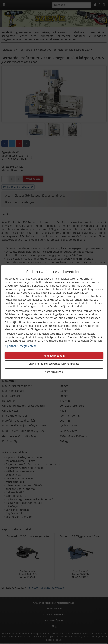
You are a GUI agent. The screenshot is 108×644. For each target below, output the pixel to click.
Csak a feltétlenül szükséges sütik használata (54, 364)
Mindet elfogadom (54, 356)
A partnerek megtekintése (21, 346)
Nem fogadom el (54, 372)
